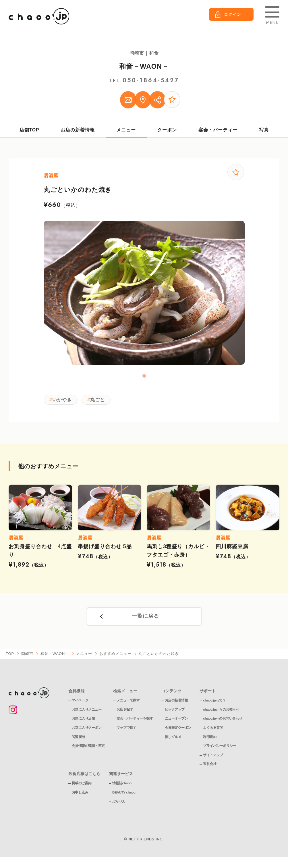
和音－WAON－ (144, 66)
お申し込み (80, 795)
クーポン (167, 131)
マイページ (80, 703)
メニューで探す (128, 703)
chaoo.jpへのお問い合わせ (223, 721)
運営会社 (210, 767)
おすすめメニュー (116, 657)
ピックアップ (175, 712)
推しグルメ (173, 740)
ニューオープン (176, 721)
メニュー (126, 131)
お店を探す (125, 712)
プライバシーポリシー (220, 749)
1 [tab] (144, 378)
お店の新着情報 (78, 131)
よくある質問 (213, 731)
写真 (264, 131)
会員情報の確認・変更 (88, 749)
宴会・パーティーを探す (135, 721)
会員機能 (76, 694)
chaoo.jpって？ (214, 703)
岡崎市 (28, 657)
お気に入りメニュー (87, 712)
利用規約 (210, 740)
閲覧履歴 (78, 740)
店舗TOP (29, 131)
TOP (10, 657)
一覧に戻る (145, 619)
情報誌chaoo (122, 786)
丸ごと (99, 402)
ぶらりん (119, 804)
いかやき (62, 402)
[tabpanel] (144, 295)
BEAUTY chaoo (124, 795)
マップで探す (126, 731)
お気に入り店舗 (83, 721)
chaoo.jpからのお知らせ (221, 712)
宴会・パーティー (218, 131)
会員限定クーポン (178, 731)
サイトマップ (213, 758)
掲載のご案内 (82, 786)
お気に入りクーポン (87, 731)
